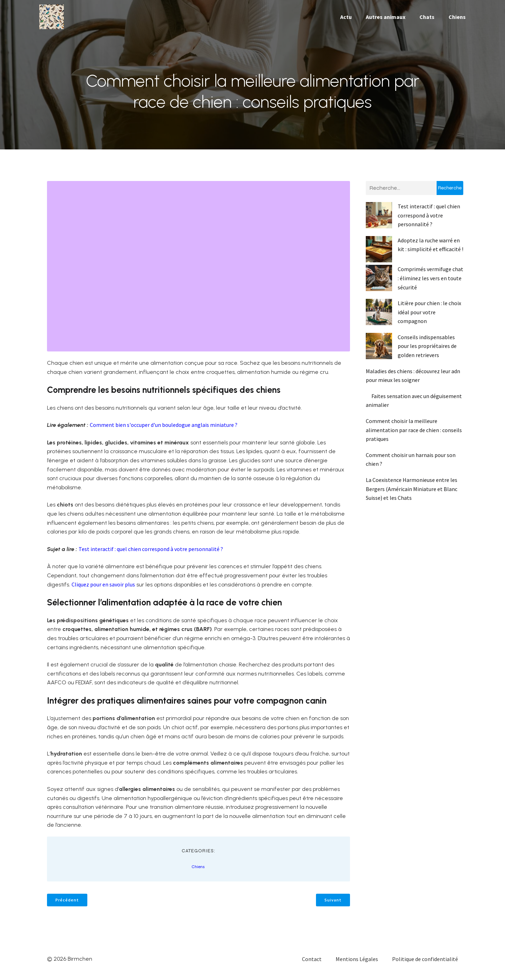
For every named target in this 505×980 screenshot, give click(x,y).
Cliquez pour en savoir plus (103, 590)
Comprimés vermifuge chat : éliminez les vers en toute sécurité (430, 283)
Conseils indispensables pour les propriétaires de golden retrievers (427, 351)
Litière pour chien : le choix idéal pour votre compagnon (429, 317)
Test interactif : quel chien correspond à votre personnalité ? (151, 554)
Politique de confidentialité (425, 964)
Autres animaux (386, 19)
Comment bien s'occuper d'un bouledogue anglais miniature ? (164, 430)
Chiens (457, 19)
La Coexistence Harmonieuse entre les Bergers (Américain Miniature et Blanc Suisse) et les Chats (412, 494)
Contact (312, 964)
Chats (427, 19)
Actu (346, 19)
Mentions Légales (357, 964)
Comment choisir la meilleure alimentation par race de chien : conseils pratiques (414, 435)
